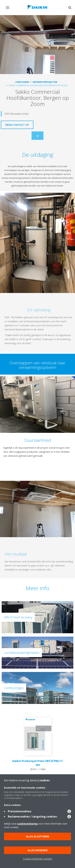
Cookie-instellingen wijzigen (38, 859)
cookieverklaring (28, 824)
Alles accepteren (37, 836)
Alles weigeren (38, 850)
